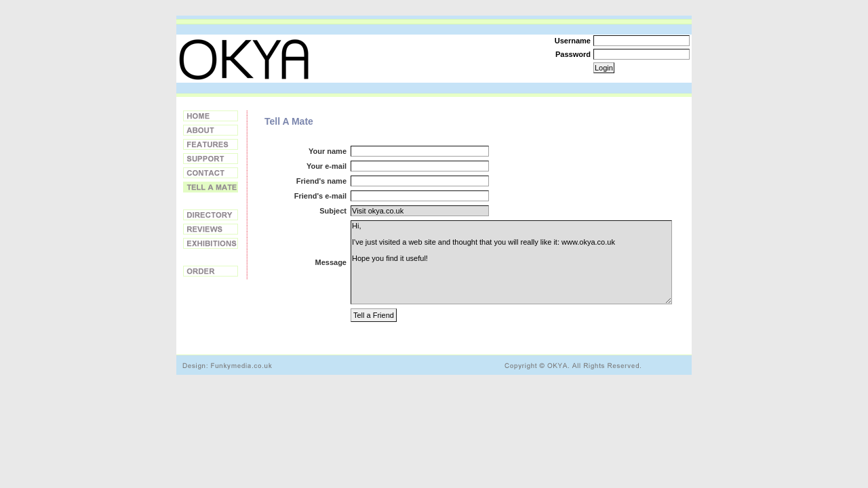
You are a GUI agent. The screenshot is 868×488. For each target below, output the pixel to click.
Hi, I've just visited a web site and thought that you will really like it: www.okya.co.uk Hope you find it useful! (511, 262)
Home (211, 116)
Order (211, 271)
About (211, 130)
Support (211, 159)
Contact (211, 173)
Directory (211, 215)
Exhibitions (211, 243)
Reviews (211, 229)
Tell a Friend (211, 187)
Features (211, 144)
